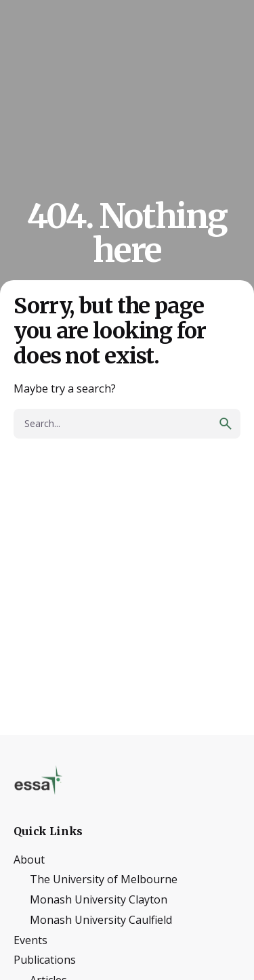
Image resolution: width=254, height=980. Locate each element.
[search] (226, 424)
